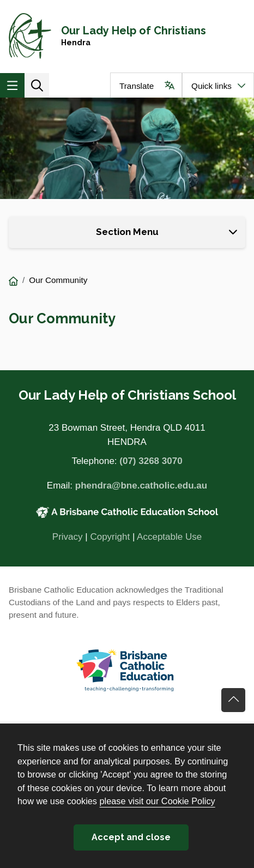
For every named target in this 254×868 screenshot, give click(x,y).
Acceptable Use (169, 537)
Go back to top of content (233, 700)
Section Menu (127, 232)
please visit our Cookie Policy (158, 801)
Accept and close (131, 837)
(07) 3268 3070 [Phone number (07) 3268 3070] (151, 461)
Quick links (211, 86)
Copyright (110, 537)
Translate (137, 86)
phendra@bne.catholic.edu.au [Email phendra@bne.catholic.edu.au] (141, 486)
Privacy (68, 537)
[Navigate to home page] (127, 36)
